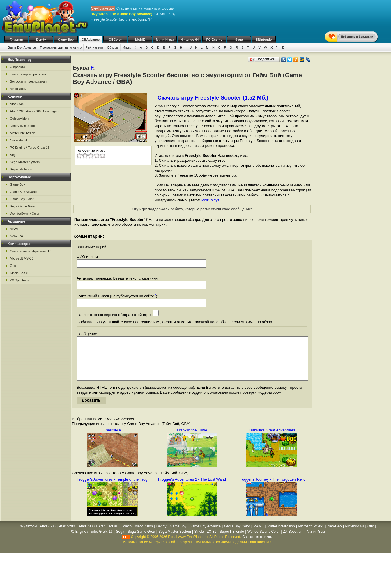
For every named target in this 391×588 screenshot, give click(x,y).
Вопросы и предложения (28, 81)
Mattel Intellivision (23, 133)
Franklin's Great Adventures (272, 439)
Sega (239, 40)
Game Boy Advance (22, 47)
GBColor (115, 40)
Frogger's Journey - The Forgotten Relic (272, 488)
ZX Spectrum (19, 280)
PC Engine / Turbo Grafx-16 (30, 148)
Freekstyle (112, 439)
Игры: (127, 47)
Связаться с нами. (257, 546)
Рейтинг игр (94, 47)
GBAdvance (91, 40)
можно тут (210, 200)
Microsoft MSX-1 (22, 258)
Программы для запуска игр (61, 47)
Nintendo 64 (190, 40)
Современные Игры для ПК (30, 251)
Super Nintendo (21, 169)
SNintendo (264, 40)
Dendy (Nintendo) (22, 126)
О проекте (17, 67)
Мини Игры (165, 40)
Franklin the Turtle (192, 439)
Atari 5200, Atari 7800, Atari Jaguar (35, 111)
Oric (13, 266)
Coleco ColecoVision (137, 535)
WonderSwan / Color (25, 214)
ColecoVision (19, 118)
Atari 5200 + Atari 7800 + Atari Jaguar (88, 535)
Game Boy (66, 40)
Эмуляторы (28, 535)
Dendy (41, 40)
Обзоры (113, 47)
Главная (16, 40)
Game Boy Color (22, 199)
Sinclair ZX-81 (20, 273)
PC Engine (214, 40)
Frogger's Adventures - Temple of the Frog (112, 488)
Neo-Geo (16, 236)
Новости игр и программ (28, 74)
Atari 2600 (17, 104)
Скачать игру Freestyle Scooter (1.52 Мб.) (213, 98)
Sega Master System (25, 162)
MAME (140, 40)
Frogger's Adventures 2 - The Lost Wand (192, 488)
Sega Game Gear (22, 206)
